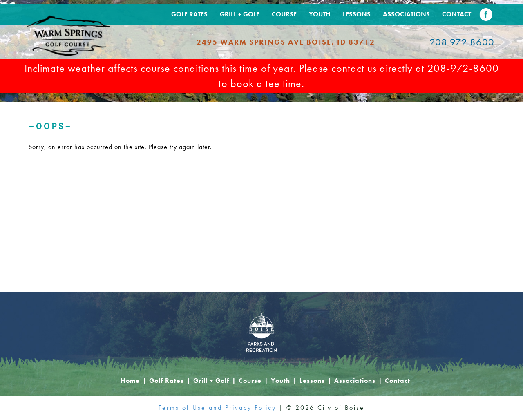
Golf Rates (189, 14)
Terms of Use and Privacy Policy (217, 408)
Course (284, 14)
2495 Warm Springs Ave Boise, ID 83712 (286, 42)
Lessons (357, 14)
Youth (320, 14)
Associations (406, 14)
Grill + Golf (240, 14)
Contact (457, 14)
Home (130, 381)
